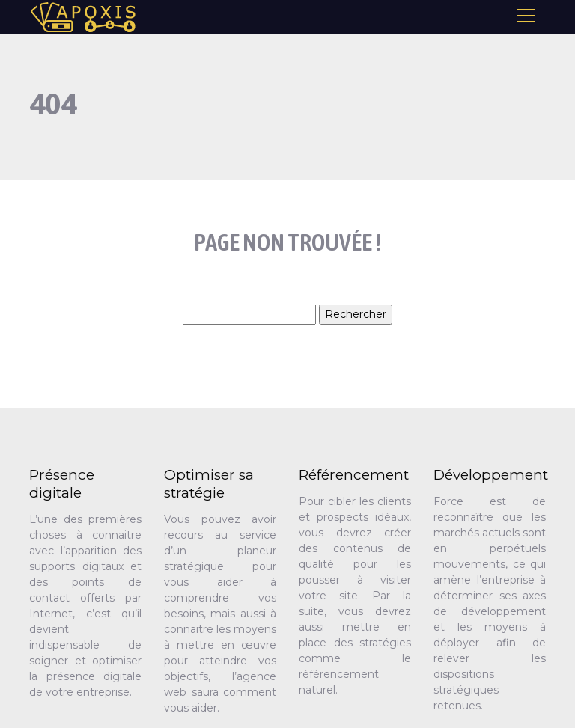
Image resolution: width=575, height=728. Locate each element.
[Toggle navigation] (525, 17)
